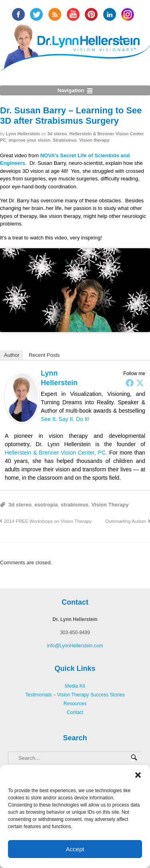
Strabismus (65, 140)
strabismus (75, 505)
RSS (55, 14)
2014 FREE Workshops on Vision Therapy (48, 521)
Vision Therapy (110, 505)
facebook (18, 14)
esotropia (46, 505)
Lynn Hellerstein (23, 134)
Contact (75, 712)
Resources (75, 704)
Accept (75, 849)
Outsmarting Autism (126, 521)
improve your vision (29, 140)
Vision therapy (94, 140)
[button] (138, 775)
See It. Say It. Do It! (65, 419)
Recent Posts (44, 355)
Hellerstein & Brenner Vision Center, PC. (56, 453)
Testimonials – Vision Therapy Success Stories (75, 695)
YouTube (73, 14)
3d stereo (57, 134)
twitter (36, 14)
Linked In (110, 14)
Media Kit (75, 686)
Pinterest (91, 14)
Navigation (71, 90)
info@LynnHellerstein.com (75, 646)
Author (12, 355)
